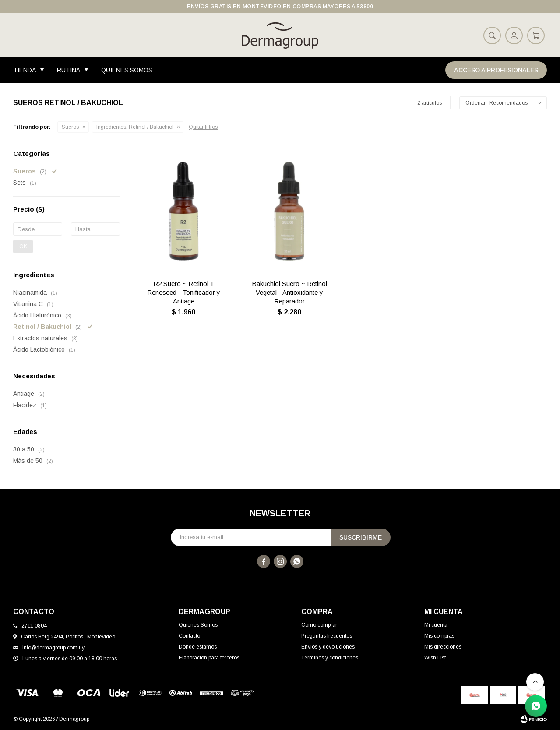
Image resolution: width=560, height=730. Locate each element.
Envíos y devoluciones (328, 647)
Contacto (189, 636)
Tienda (25, 70)
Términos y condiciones (330, 658)
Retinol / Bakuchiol (135, 127)
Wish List (435, 658)
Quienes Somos (127, 70)
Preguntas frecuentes (327, 636)
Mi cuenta (436, 625)
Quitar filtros (203, 127)
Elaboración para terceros (209, 658)
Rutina (69, 70)
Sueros (70, 127)
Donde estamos (198, 647)
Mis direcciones (443, 647)
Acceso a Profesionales (496, 70)
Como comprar (319, 625)
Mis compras (439, 636)
